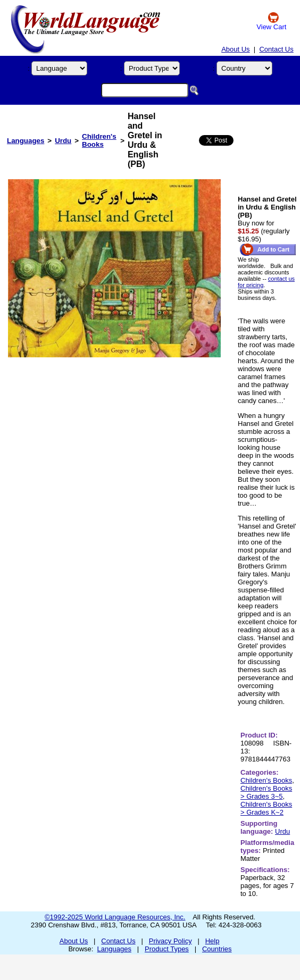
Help (212, 941)
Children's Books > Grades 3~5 (266, 792)
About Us (235, 49)
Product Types (167, 949)
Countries (217, 949)
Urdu (63, 141)
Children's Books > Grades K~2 (266, 808)
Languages (26, 141)
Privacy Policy (170, 941)
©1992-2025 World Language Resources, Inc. (115, 917)
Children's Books (99, 140)
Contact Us (276, 49)
